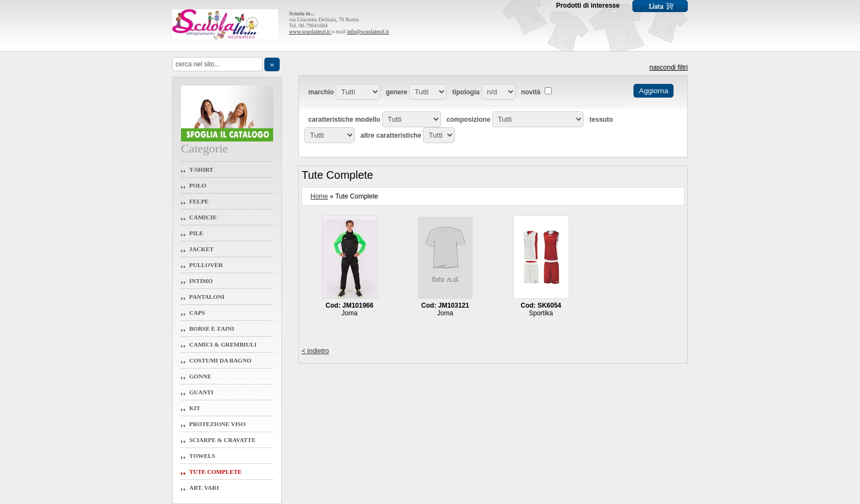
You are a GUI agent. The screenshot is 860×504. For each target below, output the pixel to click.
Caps (197, 313)
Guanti (201, 392)
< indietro (315, 351)
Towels (202, 456)
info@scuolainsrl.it (368, 32)
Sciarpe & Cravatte (222, 440)
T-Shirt (201, 169)
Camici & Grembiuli (223, 344)
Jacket (202, 249)
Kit (195, 408)
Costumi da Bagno (220, 360)
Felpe (199, 201)
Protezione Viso (217, 424)
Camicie (203, 217)
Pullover (206, 265)
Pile (196, 233)
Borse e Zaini (212, 329)
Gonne (200, 376)
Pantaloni (207, 297)
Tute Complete (216, 472)
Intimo (201, 281)
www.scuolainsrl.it (310, 32)
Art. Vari (204, 488)
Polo (198, 185)
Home (319, 196)
